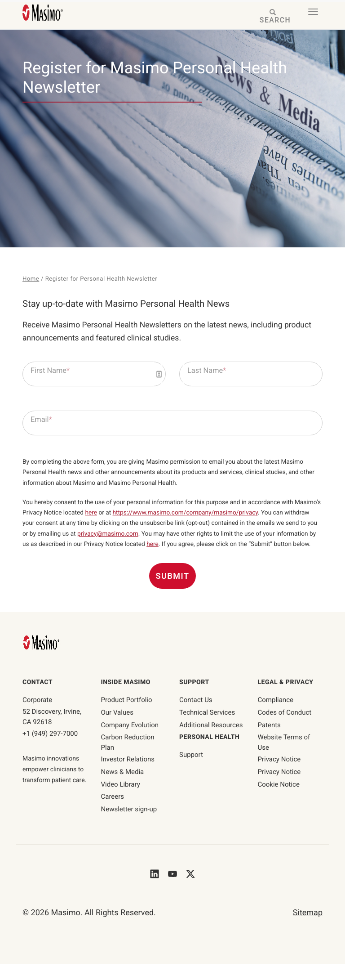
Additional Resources (211, 741)
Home (31, 279)
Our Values (117, 729)
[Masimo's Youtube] (172, 890)
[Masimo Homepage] (42, 659)
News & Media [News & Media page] (123, 788)
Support (191, 771)
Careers (113, 813)
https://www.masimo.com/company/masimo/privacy (223, 516)
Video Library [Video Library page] (121, 801)
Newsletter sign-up (129, 825)
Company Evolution (130, 741)
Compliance (276, 716)
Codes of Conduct (285, 729)
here (124, 516)
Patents (269, 741)
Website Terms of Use (284, 759)
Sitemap (308, 929)
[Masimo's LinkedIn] (155, 890)
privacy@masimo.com (178, 538)
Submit (173, 593)
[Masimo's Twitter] (190, 890)
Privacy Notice (279, 775)
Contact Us (196, 716)
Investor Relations (128, 775)
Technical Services (207, 729)
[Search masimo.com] (273, 17)
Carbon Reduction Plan (128, 759)
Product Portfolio (127, 716)
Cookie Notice (279, 801)
